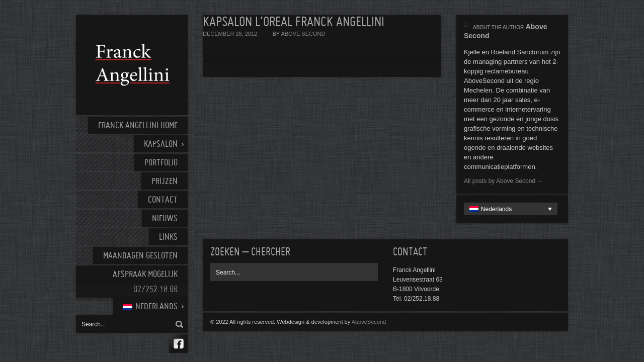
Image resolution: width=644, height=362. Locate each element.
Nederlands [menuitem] (496, 209)
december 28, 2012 (230, 34)
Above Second (303, 34)
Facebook (178, 344)
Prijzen (165, 182)
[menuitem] (150, 306)
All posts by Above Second (503, 181)
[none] (511, 209)
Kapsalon (161, 145)
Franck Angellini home (138, 126)
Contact (163, 200)
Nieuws (165, 219)
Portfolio (161, 163)
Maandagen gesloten (140, 256)
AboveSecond (369, 322)
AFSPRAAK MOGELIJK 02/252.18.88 (145, 282)
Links (168, 238)
